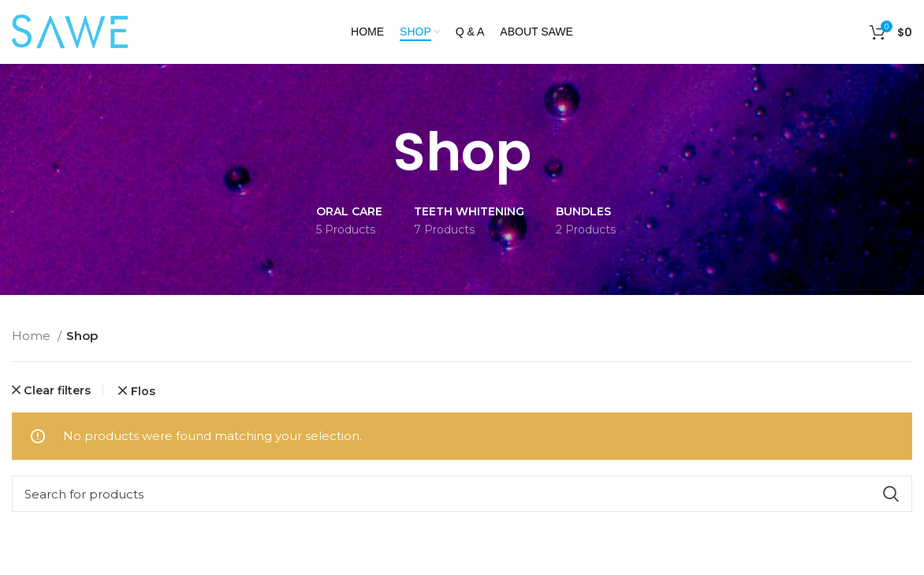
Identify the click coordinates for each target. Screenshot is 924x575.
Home (33, 336)
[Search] (462, 494)
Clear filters (57, 390)
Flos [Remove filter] (143, 391)
